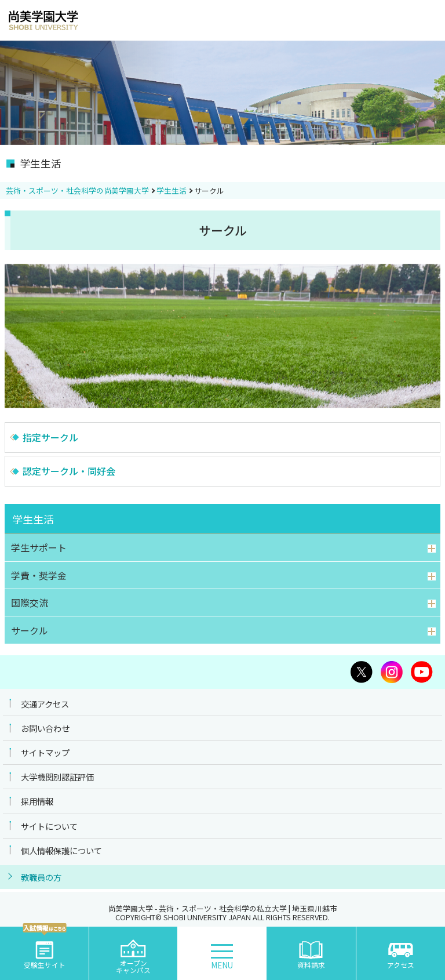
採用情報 (37, 801)
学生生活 (172, 190)
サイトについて (49, 826)
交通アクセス (45, 704)
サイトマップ (45, 752)
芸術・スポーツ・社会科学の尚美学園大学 (77, 190)
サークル (30, 630)
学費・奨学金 (39, 575)
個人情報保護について (61, 850)
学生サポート (39, 547)
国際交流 (30, 602)
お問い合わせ (45, 728)
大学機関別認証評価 (57, 777)
